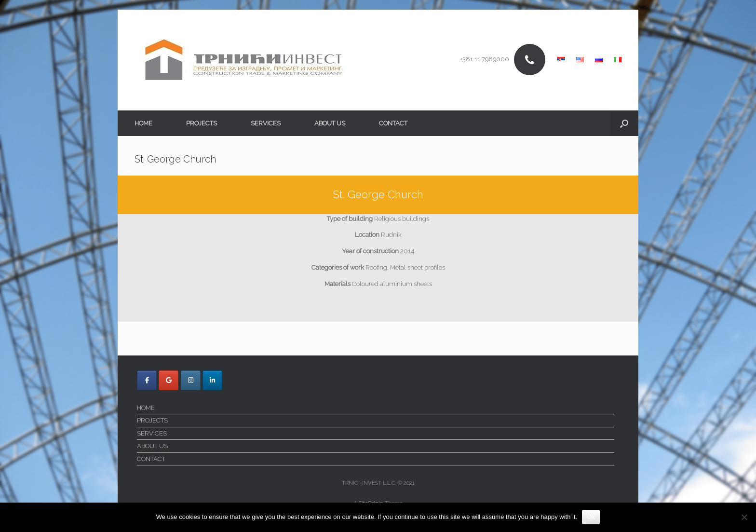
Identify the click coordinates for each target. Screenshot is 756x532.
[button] (624, 123)
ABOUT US (330, 123)
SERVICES (266, 123)
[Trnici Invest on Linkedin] (212, 380)
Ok (591, 517)
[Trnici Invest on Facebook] (147, 380)
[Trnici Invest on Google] (169, 380)
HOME (143, 123)
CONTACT (393, 123)
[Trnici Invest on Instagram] (191, 380)
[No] (744, 517)
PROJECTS (202, 123)
